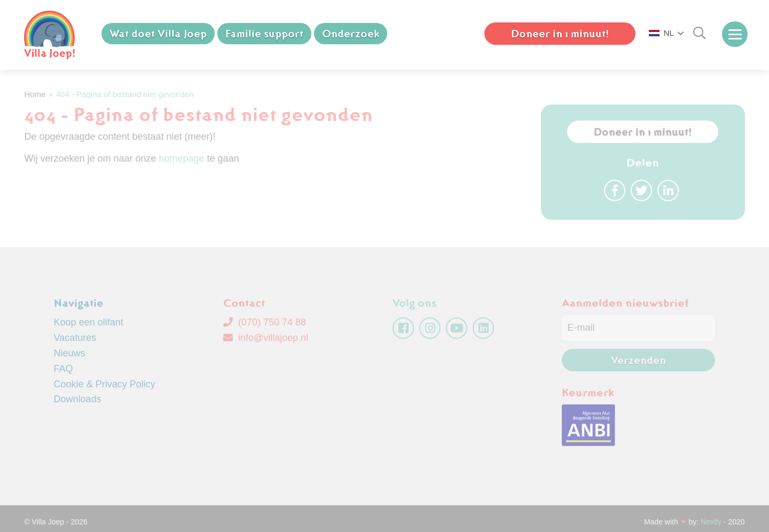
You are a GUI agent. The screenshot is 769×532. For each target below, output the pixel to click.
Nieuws (70, 357)
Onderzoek (351, 34)
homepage (182, 162)
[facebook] (403, 332)
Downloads (78, 403)
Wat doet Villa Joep (158, 34)
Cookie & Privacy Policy (105, 387)
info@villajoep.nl (266, 342)
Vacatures (75, 342)
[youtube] (457, 332)
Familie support (264, 34)
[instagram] (430, 332)
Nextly (711, 525)
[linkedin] (483, 332)
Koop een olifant (89, 326)
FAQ (64, 372)
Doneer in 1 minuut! (560, 34)
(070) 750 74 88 (265, 326)
